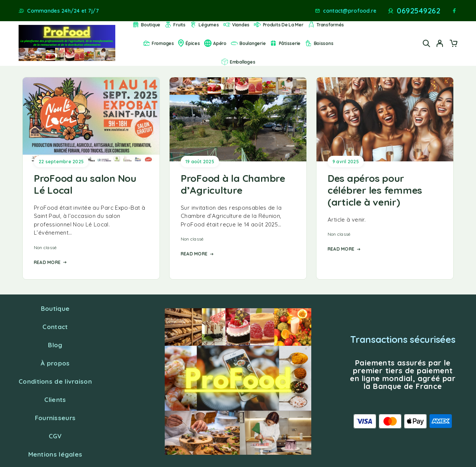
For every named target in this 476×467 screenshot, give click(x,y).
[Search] (427, 43)
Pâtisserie (285, 44)
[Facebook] (454, 11)
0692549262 (419, 11)
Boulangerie (248, 44)
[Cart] (453, 44)
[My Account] (440, 43)
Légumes (204, 25)
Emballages (238, 62)
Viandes (236, 25)
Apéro (215, 44)
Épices (189, 44)
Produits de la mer (278, 25)
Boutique (146, 25)
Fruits (175, 25)
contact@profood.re (350, 11)
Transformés (326, 25)
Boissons (319, 44)
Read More (50, 262)
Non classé (45, 247)
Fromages (158, 44)
